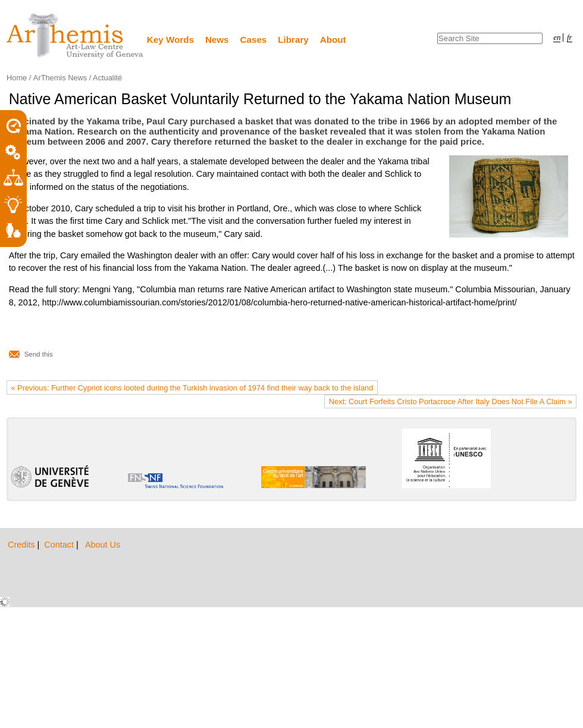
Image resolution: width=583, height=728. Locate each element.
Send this (39, 354)
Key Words (170, 40)
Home (17, 78)
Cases (254, 40)
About (333, 40)
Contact (60, 545)
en (557, 38)
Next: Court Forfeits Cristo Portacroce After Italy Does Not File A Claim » (451, 402)
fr (570, 38)
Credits (23, 545)
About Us (103, 545)
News (217, 40)
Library (293, 40)
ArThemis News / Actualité (78, 78)
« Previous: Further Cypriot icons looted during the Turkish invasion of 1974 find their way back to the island (192, 388)
